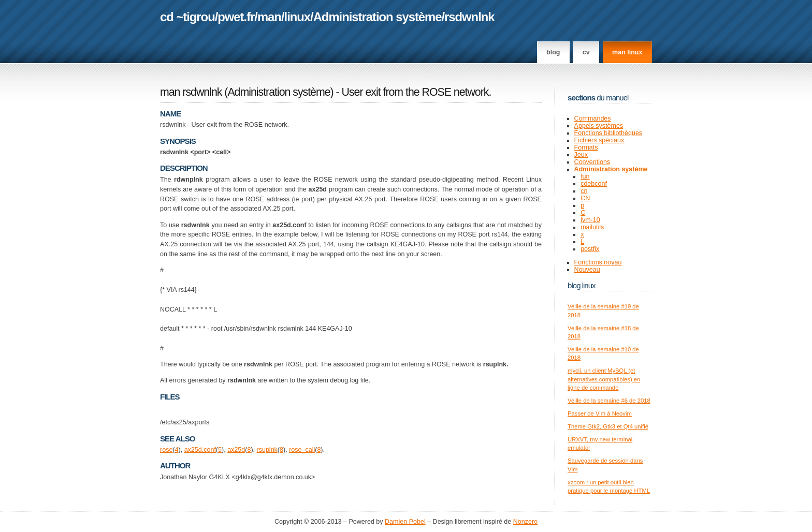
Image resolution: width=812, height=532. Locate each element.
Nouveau (587, 270)
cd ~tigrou (187, 17)
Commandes (593, 119)
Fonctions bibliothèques (608, 133)
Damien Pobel (405, 522)
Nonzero (525, 522)
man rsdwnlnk (191, 92)
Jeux (581, 155)
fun (585, 176)
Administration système (378, 17)
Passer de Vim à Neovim (600, 413)
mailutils (592, 227)
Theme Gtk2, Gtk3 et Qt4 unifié (608, 426)
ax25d (236, 450)
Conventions (592, 162)
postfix (590, 249)
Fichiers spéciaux (599, 140)
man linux (627, 52)
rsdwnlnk (469, 17)
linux (298, 17)
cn (584, 191)
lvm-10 (590, 220)
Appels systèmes (599, 126)
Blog (553, 52)
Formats (586, 147)
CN (585, 198)
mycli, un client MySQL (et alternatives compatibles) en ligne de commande (604, 379)
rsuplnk (267, 450)
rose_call (302, 450)
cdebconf (594, 184)
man (269, 17)
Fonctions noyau (598, 262)
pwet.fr (236, 17)
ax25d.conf (200, 450)
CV (586, 52)
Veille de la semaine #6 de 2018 (609, 401)
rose (166, 450)
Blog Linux (582, 285)
